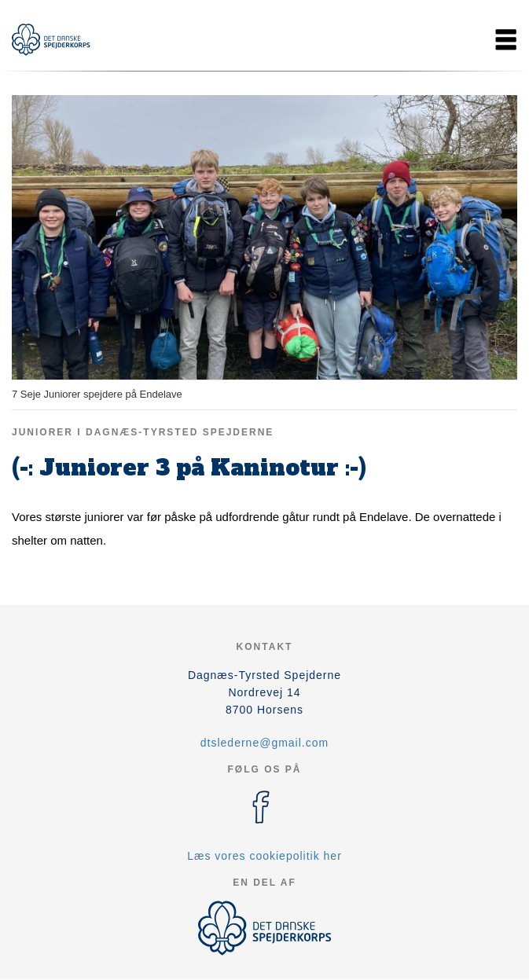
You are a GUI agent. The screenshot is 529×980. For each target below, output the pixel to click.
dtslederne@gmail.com (264, 743)
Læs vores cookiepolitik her (264, 856)
